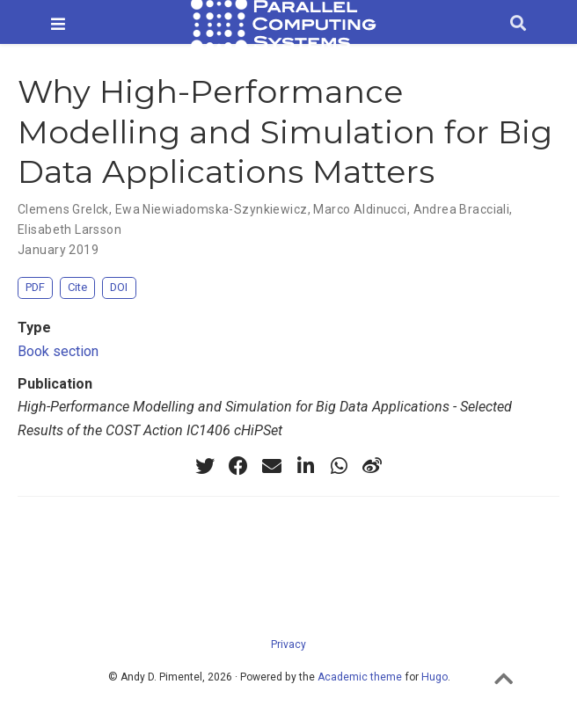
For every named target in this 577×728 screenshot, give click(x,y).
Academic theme (360, 677)
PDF (35, 287)
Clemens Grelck (63, 209)
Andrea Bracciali (462, 209)
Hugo (435, 677)
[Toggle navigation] (58, 24)
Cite (77, 287)
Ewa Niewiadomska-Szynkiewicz (212, 209)
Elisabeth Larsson (69, 229)
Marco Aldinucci (360, 209)
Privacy (288, 644)
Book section (58, 351)
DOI (119, 287)
